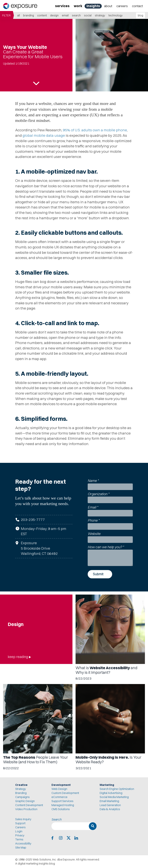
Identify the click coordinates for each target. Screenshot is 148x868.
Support (20, 823)
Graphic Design (25, 801)
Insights (93, 6)
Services (62, 6)
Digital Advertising (111, 793)
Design (54, 15)
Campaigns (22, 797)
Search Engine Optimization (117, 789)
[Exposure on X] (68, 838)
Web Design (59, 789)
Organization (98, 494)
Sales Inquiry (23, 819)
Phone (94, 520)
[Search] (93, 826)
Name (93, 481)
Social (88, 15)
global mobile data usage (44, 135)
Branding (29, 15)
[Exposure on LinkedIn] (76, 838)
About (108, 6)
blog (140, 15)
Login (19, 831)
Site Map (21, 848)
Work (78, 6)
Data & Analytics (110, 809)
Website (94, 534)
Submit (98, 574)
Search (76, 15)
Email (65, 15)
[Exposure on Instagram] (61, 838)
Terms (19, 839)
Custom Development (65, 793)
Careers (122, 6)
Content (42, 15)
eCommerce (59, 797)
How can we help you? (106, 547)
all (18, 15)
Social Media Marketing (114, 797)
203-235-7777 (33, 520)
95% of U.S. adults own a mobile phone (95, 130)
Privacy (20, 835)
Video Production (26, 809)
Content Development (29, 805)
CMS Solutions (61, 809)
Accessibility (23, 844)
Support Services (62, 801)
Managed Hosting (63, 805)
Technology (116, 15)
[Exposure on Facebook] (53, 838)
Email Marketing (109, 801)
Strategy (100, 15)
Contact (137, 6)
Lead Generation (110, 805)
